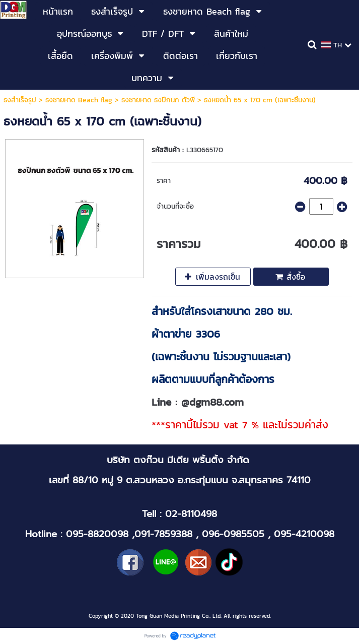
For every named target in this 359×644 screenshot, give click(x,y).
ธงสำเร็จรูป (20, 100)
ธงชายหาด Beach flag (79, 100)
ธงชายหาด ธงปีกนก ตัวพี (158, 100)
